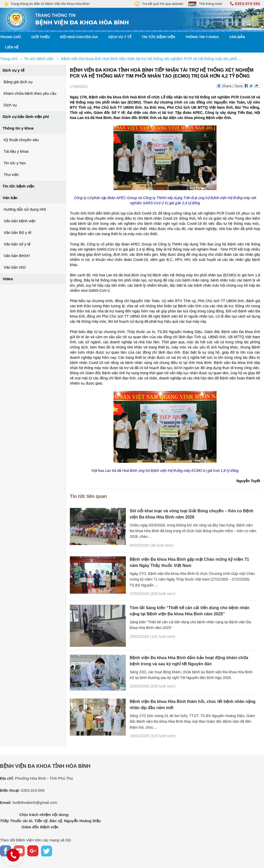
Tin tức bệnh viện (159, 37)
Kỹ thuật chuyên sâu (21, 140)
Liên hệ (12, 47)
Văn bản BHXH (17, 256)
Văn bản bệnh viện (20, 221)
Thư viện (11, 175)
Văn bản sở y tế (17, 244)
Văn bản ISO (15, 267)
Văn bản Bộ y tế (17, 232)
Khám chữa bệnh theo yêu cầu (30, 93)
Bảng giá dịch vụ (18, 82)
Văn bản (237, 37)
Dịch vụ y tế (120, 37)
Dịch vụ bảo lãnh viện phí (26, 117)
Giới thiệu (40, 37)
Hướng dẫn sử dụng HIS (25, 209)
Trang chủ (10, 37)
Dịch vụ (10, 105)
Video (8, 279)
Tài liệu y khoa (16, 151)
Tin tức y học (15, 163)
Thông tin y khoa (202, 37)
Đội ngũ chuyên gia (79, 37)
